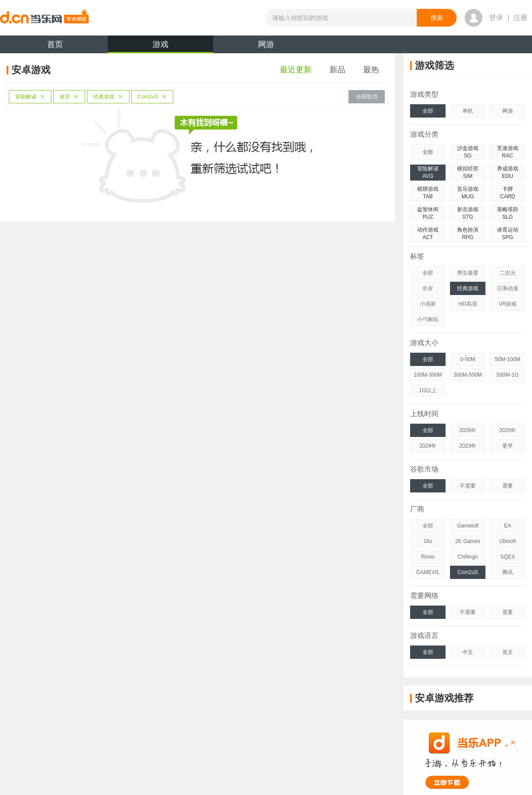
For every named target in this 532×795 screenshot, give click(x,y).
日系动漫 (508, 288)
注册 (520, 18)
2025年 (508, 430)
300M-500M (468, 375)
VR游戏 (508, 304)
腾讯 (508, 572)
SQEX (507, 557)
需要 (508, 486)
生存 (428, 288)
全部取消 (367, 97)
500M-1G (508, 375)
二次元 (508, 273)
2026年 (468, 430)
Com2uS (152, 97)
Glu (428, 541)
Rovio (428, 557)
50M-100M (507, 359)
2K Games (468, 541)
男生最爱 (468, 273)
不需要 (468, 486)
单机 (468, 111)
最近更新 (296, 70)
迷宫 (69, 97)
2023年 (468, 446)
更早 (508, 446)
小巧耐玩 (428, 319)
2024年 (428, 446)
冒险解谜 (30, 97)
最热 (371, 70)
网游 (266, 44)
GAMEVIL (428, 572)
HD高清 (467, 304)
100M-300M (428, 375)
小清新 (428, 304)
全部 (428, 111)
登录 (496, 18)
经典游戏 (108, 97)
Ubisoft (507, 541)
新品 (337, 70)
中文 (468, 652)
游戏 (160, 47)
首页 (55, 44)
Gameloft (468, 526)
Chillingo (468, 557)
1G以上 (428, 390)
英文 (508, 652)
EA (508, 526)
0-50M (468, 359)
